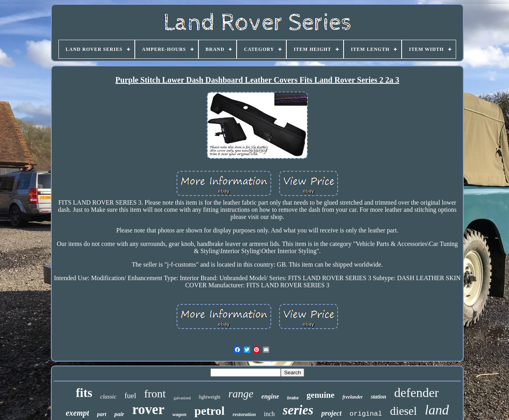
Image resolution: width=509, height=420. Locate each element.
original (366, 414)
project (331, 413)
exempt (77, 413)
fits (84, 393)
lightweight (210, 397)
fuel (130, 396)
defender (416, 393)
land (437, 410)
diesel (404, 411)
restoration (244, 414)
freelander (353, 397)
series (298, 410)
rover (148, 409)
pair (119, 414)
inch (269, 414)
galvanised (182, 398)
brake (293, 398)
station (378, 397)
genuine (321, 395)
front (155, 394)
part (102, 414)
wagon (179, 414)
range (241, 394)
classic (108, 397)
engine (270, 396)
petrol (210, 411)
